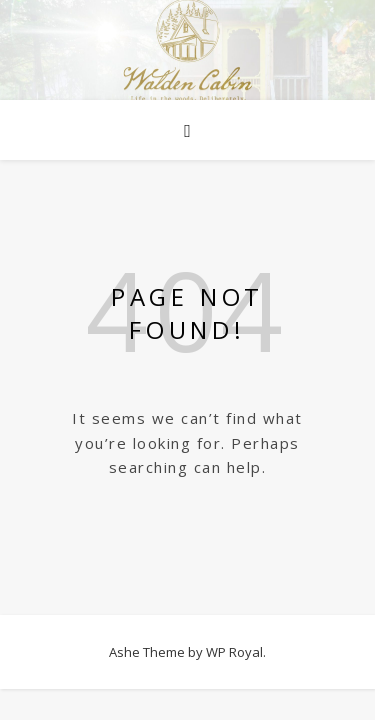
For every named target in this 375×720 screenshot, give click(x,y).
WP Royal (234, 652)
